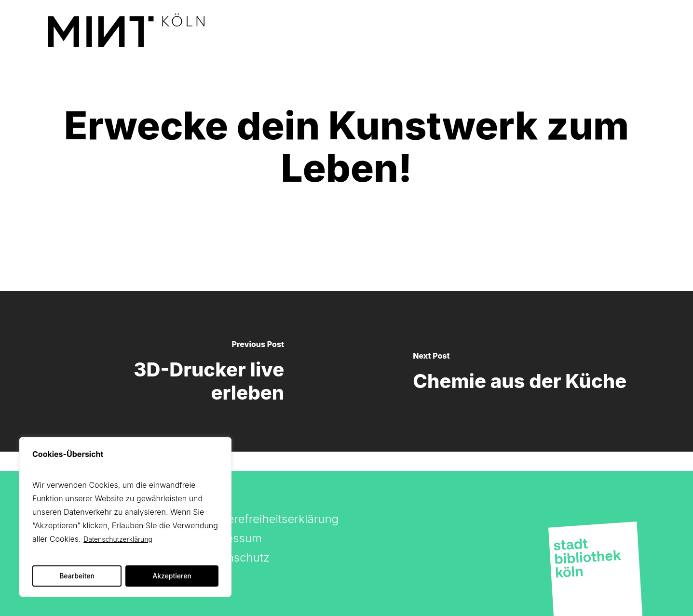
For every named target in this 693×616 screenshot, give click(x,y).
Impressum (232, 538)
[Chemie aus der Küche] (520, 371)
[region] (125, 517)
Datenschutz (236, 557)
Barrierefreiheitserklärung (270, 519)
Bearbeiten (77, 576)
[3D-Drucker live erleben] (173, 371)
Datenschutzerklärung (118, 539)
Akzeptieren (172, 576)
